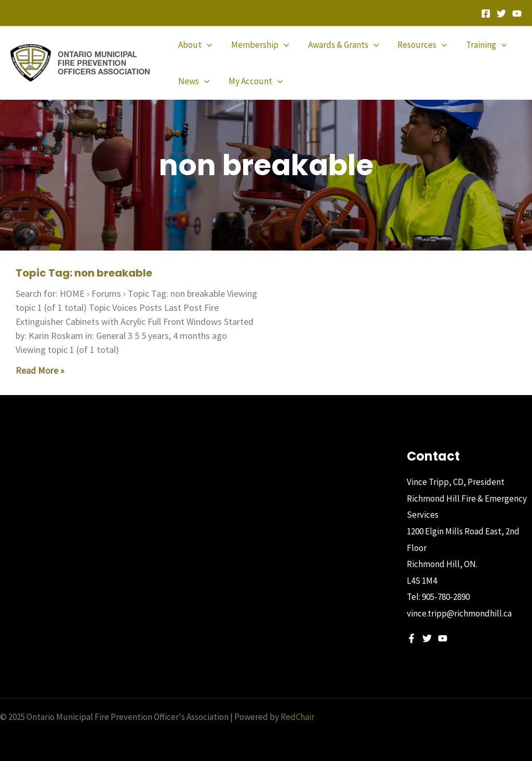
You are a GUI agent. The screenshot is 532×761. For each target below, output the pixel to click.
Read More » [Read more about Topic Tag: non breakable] (40, 370)
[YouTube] (517, 14)
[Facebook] (486, 14)
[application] (206, 45)
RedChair (297, 717)
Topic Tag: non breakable (84, 273)
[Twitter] (501, 14)
